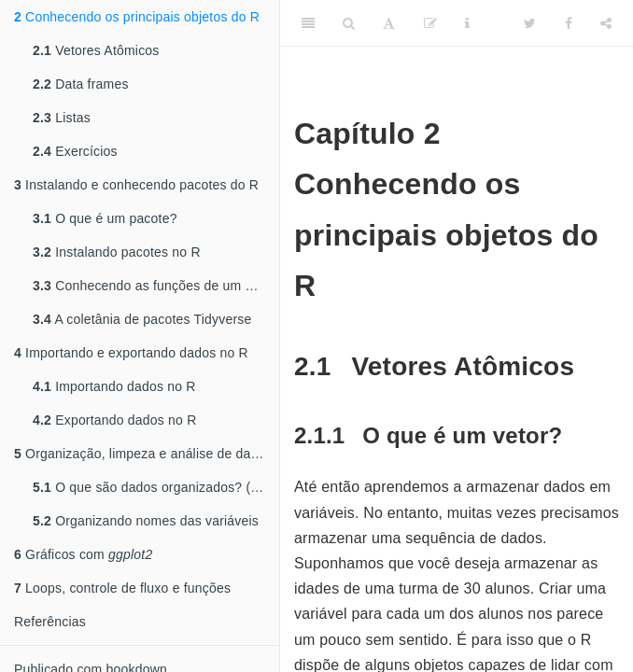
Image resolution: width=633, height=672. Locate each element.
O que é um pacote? (105, 218)
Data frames (81, 84)
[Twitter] (530, 23)
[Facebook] (569, 23)
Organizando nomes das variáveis (146, 521)
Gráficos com (83, 554)
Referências (50, 622)
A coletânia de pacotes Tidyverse (142, 319)
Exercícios (75, 151)
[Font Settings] (389, 23)
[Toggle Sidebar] (308, 23)
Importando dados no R (114, 386)
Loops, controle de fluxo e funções (122, 588)
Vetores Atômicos (96, 50)
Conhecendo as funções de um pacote (156, 286)
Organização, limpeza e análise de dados (143, 454)
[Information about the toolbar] (467, 23)
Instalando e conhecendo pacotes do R (136, 185)
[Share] (606, 23)
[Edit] (430, 23)
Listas (62, 118)
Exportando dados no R (114, 420)
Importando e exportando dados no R (131, 353)
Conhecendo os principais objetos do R (137, 17)
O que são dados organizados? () (155, 487)
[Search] (349, 23)
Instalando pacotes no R (117, 252)
